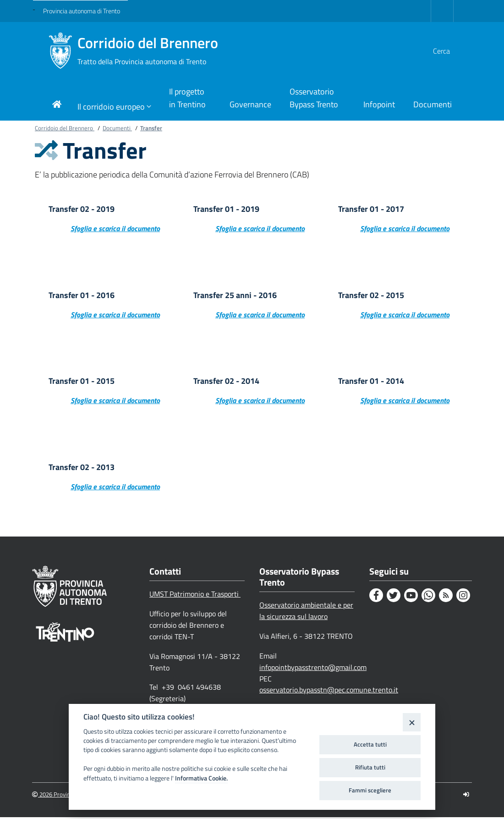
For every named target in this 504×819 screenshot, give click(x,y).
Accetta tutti (370, 744)
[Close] (412, 722)
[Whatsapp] (428, 597)
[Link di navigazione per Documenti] (433, 105)
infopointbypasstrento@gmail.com (313, 669)
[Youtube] (411, 597)
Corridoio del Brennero (148, 51)
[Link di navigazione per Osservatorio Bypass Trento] (317, 99)
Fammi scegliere (370, 790)
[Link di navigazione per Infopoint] (379, 105)
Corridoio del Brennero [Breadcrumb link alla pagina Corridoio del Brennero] (65, 128)
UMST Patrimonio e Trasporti (195, 596)
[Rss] (446, 597)
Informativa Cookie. (201, 778)
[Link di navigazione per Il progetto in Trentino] (190, 99)
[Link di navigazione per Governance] (250, 105)
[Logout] (466, 796)
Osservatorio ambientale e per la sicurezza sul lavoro (306, 612)
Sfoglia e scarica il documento (115, 229)
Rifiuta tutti (370, 767)
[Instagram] (463, 597)
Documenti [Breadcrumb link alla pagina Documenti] (117, 128)
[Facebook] (376, 597)
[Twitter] (394, 597)
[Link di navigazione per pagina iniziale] (57, 105)
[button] (450, 51)
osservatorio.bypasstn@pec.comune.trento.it (329, 692)
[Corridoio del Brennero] (60, 51)
